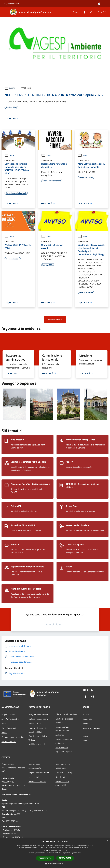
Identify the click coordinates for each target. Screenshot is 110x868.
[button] (55, 864)
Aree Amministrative (10, 719)
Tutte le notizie (55, 319)
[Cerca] (105, 12)
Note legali (60, 777)
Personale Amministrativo (13, 737)
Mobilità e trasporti (37, 744)
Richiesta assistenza (37, 781)
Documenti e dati (9, 742)
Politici (4, 732)
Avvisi (12, 88)
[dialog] (55, 853)
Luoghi (85, 736)
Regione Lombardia (12, 4)
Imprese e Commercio (38, 728)
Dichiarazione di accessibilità (62, 783)
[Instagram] (90, 12)
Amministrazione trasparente (63, 766)
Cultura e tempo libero (38, 719)
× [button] (107, 841)
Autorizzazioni (62, 747)
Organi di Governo (9, 714)
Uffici (4, 723)
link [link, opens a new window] (79, 853)
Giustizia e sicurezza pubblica (64, 721)
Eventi (85, 740)
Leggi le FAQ (34, 777)
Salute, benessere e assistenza (64, 741)
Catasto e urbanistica (38, 736)
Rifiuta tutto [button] (65, 858)
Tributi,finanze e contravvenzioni (62, 729)
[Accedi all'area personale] (99, 4)
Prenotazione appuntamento (35, 766)
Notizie (86, 714)
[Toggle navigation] (5, 12)
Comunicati (87, 719)
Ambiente (60, 735)
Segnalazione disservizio (39, 772)
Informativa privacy (64, 772)
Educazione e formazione (66, 714)
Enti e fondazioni (9, 728)
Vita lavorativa (35, 723)
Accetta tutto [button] (45, 858)
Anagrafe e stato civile (38, 714)
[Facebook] (84, 12)
